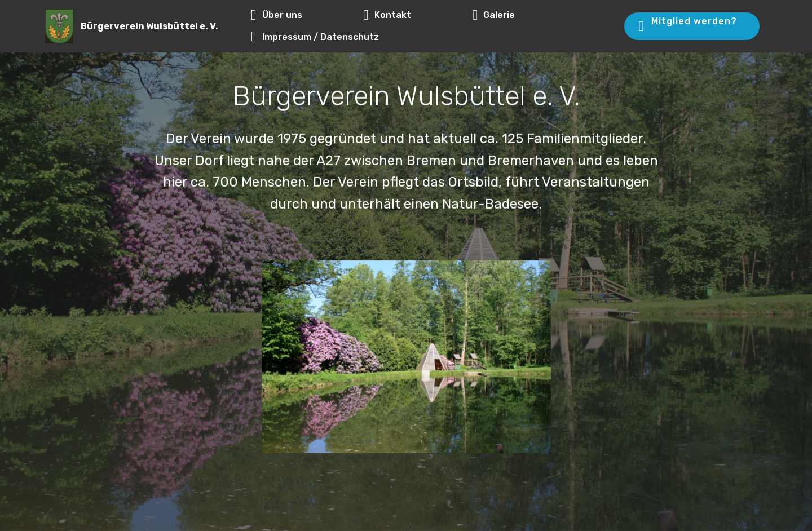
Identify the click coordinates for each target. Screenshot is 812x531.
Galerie (519, 15)
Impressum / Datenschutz (315, 37)
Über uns (301, 15)
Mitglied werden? (691, 26)
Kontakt (412, 15)
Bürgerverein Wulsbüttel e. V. (149, 26)
